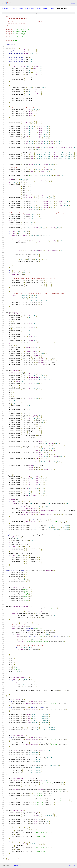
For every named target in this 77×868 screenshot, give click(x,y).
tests (52, 9)
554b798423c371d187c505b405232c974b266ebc (29, 9)
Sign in (73, 3)
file (38, 13)
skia (3, 9)
